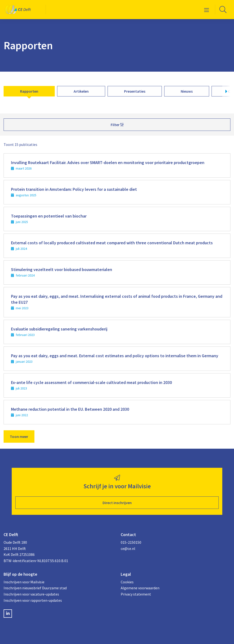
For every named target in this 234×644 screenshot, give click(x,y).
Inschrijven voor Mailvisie (24, 582)
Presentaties (135, 91)
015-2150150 (131, 542)
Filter (117, 125)
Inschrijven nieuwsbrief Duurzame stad (35, 588)
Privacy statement (136, 594)
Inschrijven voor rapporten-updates (33, 600)
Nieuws (187, 91)
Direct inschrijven (117, 503)
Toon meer (19, 436)
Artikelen (81, 91)
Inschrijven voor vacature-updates (31, 594)
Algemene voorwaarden (140, 588)
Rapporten (29, 91)
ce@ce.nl (128, 548)
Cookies (127, 582)
